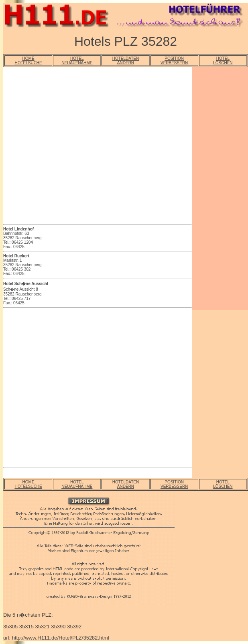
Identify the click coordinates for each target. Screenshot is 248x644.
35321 (43, 627)
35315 (26, 627)
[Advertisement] (75, 147)
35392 (74, 627)
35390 (58, 627)
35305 (10, 627)
